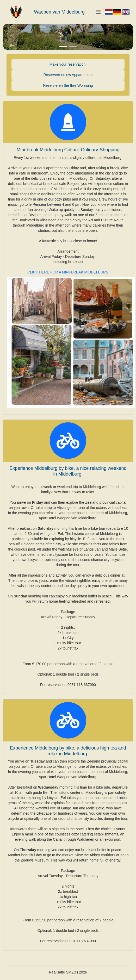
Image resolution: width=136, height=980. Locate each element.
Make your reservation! (68, 64)
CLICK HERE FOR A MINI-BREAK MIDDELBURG (68, 272)
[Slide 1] (63, 47)
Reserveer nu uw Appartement (68, 75)
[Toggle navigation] (98, 12)
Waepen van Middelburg (59, 12)
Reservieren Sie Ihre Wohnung (68, 85)
